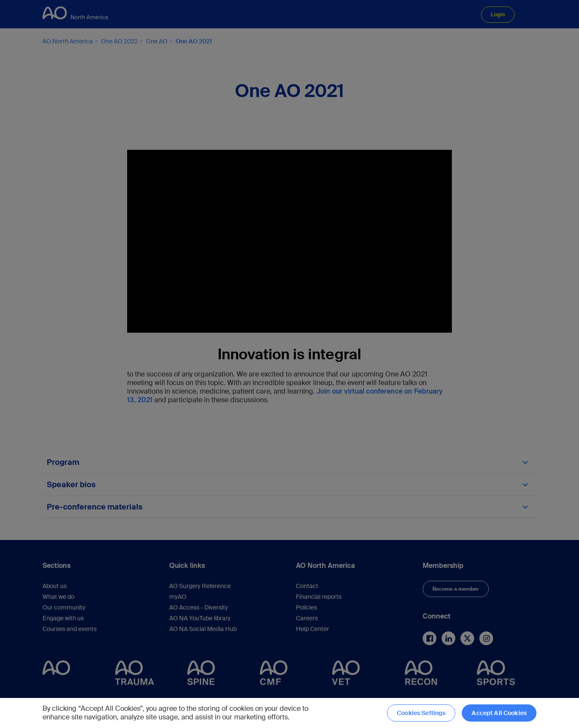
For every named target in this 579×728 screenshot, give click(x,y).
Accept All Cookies (499, 713)
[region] (289, 713)
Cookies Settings (421, 713)
